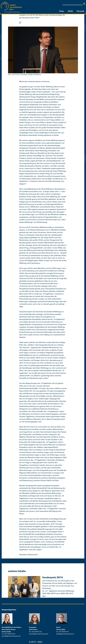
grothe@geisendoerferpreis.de (11, 636)
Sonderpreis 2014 (53, 578)
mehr (44, 596)
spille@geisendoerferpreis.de (65, 634)
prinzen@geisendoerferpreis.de (39, 634)
